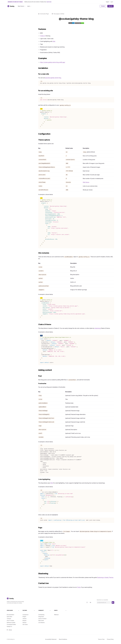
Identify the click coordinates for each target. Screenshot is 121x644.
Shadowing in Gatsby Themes (105, 577)
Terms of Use (101, 637)
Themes (25, 616)
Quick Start (9, 614)
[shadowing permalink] (38, 574)
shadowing (97, 328)
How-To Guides (10, 618)
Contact (103, 6)
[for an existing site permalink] (38, 91)
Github (9, 627)
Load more (20, 221)
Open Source (22, 6)
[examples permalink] (38, 58)
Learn (29, 6)
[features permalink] (38, 29)
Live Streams (41, 620)
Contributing (41, 612)
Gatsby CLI (9, 624)
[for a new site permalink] (38, 74)
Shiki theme (86, 182)
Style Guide (41, 618)
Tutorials (9, 616)
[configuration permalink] (38, 134)
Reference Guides (11, 620)
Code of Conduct (42, 616)
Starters (25, 620)
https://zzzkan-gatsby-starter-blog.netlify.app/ (53, 62)
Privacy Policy (110, 637)
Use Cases (25, 622)
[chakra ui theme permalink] (38, 324)
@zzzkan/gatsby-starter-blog (53, 78)
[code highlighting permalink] (38, 479)
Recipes (25, 618)
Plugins (24, 614)
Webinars (56, 612)
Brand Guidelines (63, 637)
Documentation (10, 612)
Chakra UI (43, 36)
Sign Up (110, 6)
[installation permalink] (38, 68)
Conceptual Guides (11, 622)
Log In (112, 2)
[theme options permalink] (38, 140)
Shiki (54, 41)
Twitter (79, 587)
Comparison (26, 612)
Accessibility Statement (51, 637)
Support (108, 2)
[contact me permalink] (38, 583)
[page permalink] (38, 528)
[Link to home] (11, 6)
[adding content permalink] (38, 370)
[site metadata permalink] (38, 253)
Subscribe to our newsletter (102, 600)
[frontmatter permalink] (38, 384)
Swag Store (41, 614)
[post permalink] (38, 376)
